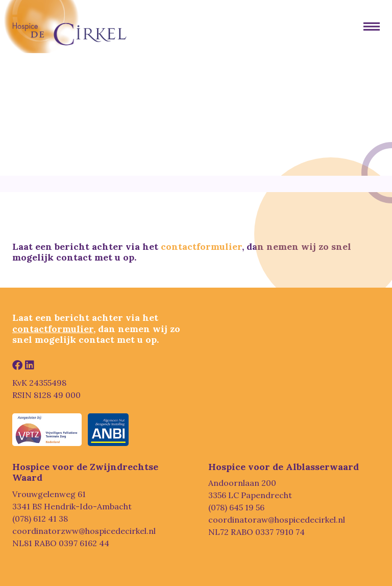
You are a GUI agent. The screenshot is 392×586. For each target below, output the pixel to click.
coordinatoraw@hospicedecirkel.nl (277, 520)
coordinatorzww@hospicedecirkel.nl (84, 531)
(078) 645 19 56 (236, 507)
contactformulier (201, 247)
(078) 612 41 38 (40, 519)
